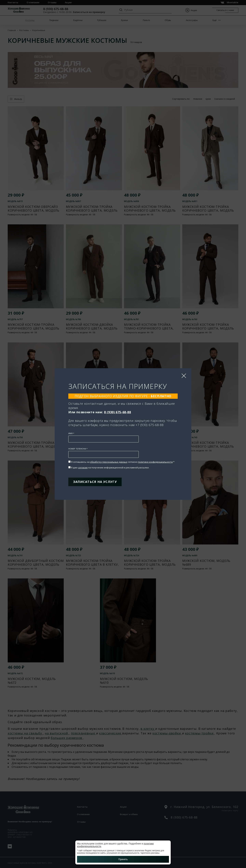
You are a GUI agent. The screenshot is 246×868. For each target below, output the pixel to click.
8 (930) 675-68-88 (118, 412)
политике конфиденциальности (155, 462)
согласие (83, 468)
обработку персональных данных (109, 462)
